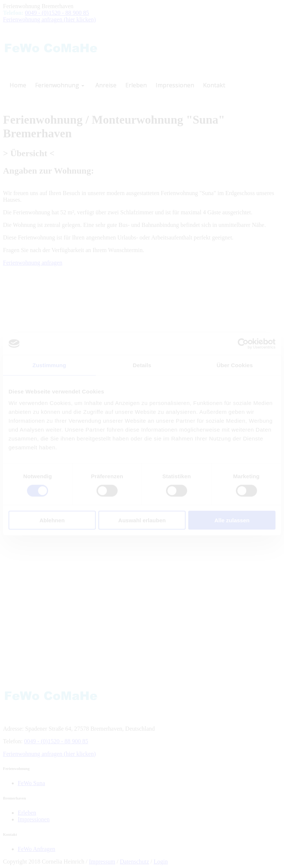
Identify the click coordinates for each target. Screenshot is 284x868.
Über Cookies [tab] (235, 365)
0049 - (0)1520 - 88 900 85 (57, 13)
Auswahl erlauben (142, 520)
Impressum (102, 862)
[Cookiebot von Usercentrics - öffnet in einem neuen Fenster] (243, 343)
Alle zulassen (232, 520)
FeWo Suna (31, 783)
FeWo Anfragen (36, 849)
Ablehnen (52, 520)
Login (161, 862)
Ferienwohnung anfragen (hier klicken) (49, 19)
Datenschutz (134, 862)
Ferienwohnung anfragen (33, 263)
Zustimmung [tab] (49, 365)
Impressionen (34, 819)
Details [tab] (142, 365)
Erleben (27, 813)
